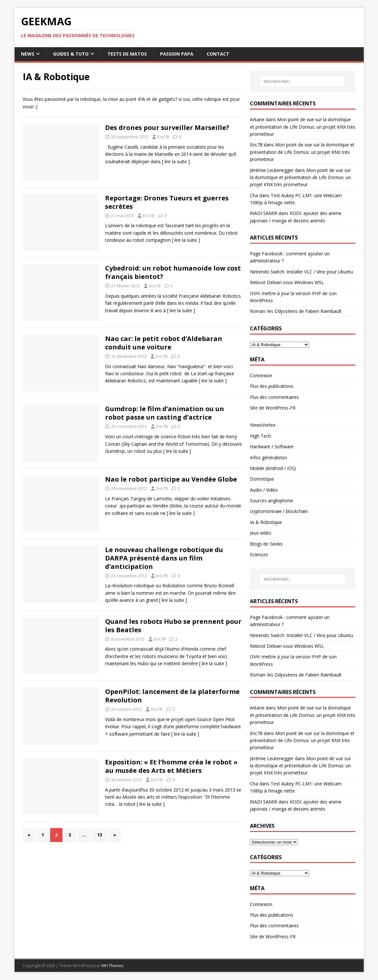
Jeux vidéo (261, 533)
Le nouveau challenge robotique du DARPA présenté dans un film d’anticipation (164, 558)
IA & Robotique (266, 522)
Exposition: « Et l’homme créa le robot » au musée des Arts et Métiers (171, 766)
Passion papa (177, 54)
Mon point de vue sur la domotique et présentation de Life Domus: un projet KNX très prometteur (303, 127)
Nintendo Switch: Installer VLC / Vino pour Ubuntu (302, 272)
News (28, 54)
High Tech (260, 436)
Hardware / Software (272, 447)
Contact (218, 54)
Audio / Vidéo (264, 490)
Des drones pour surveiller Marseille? (167, 128)
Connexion (261, 375)
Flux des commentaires (274, 397)
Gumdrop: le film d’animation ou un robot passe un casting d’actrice (165, 413)
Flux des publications (272, 386)
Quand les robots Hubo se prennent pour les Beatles (173, 626)
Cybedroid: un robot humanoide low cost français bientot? (173, 272)
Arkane (257, 119)
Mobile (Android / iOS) (273, 468)
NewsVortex (263, 425)
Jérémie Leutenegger (272, 170)
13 (100, 835)
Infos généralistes (269, 458)
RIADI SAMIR (264, 213)
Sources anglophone (271, 501)
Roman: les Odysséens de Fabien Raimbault (296, 311)
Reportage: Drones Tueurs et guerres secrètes (167, 202)
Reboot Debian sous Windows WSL (287, 282)
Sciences (259, 554)
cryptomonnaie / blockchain (279, 511)
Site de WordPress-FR (273, 408)
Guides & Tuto (71, 54)
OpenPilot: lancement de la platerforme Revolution (172, 696)
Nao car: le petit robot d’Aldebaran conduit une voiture (164, 343)
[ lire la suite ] (176, 161)
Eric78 (163, 137)
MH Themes (112, 966)
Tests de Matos (127, 54)
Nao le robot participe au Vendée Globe (171, 479)
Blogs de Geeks (266, 544)
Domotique (262, 479)
